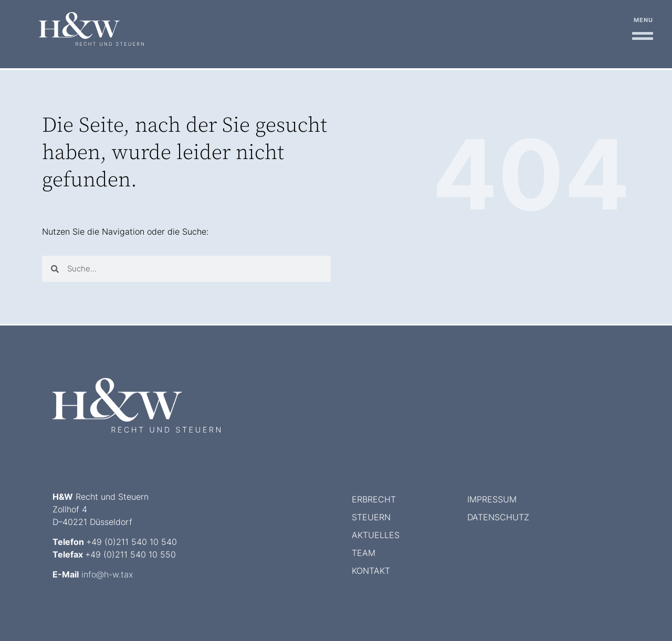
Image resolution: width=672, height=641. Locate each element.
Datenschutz (498, 517)
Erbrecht (374, 499)
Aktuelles (376, 535)
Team (364, 553)
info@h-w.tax (107, 574)
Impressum (492, 499)
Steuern (371, 517)
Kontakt (371, 571)
